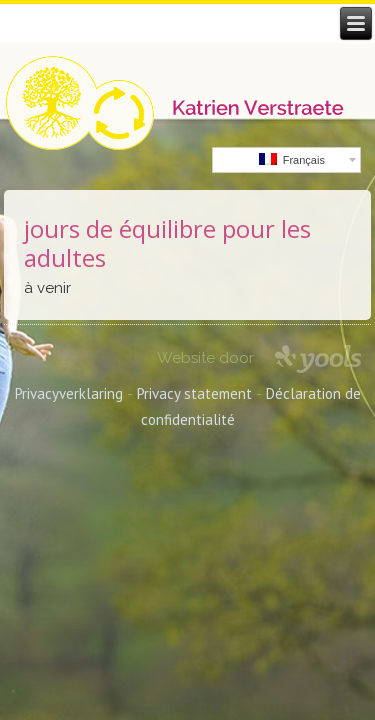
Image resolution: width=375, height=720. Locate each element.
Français (292, 159)
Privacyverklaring (69, 393)
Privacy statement (194, 393)
